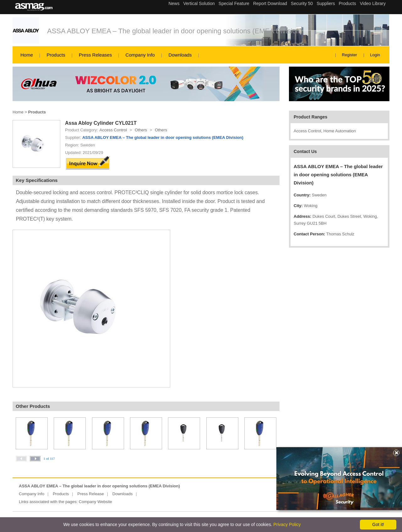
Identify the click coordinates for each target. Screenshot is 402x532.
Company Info (140, 55)
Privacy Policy (287, 524)
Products (56, 55)
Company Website (95, 502)
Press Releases (95, 55)
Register (350, 55)
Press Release (91, 494)
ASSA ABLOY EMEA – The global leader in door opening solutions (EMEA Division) (175, 31)
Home (27, 55)
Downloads (180, 55)
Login (375, 55)
